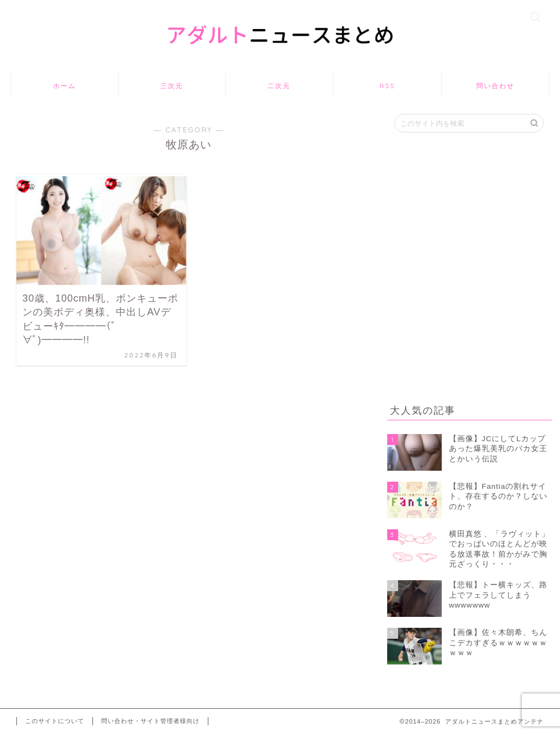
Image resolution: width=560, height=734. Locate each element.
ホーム (65, 86)
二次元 (279, 86)
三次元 (172, 86)
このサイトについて (55, 721)
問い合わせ (495, 86)
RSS (387, 86)
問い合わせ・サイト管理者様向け (150, 721)
